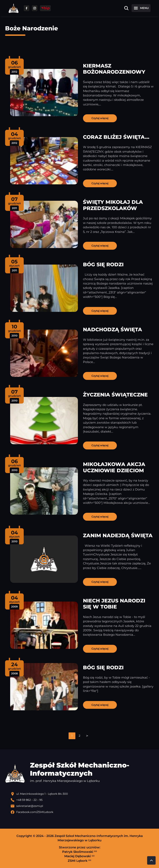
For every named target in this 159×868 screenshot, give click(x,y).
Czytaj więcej (100, 118)
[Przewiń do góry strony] (151, 860)
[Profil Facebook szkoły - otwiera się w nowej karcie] (82, 812)
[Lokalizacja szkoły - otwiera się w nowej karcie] (82, 794)
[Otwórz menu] (141, 8)
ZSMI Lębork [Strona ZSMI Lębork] (79, 861)
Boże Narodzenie (31, 28)
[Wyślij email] (82, 806)
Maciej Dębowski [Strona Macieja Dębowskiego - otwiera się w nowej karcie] (79, 856)
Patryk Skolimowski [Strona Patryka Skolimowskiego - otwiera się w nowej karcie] (80, 852)
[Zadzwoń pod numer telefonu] (82, 800)
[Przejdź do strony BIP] (45, 8)
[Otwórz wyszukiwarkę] (126, 8)
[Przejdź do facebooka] (26, 8)
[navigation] (79, 736)
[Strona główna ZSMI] (14, 8)
